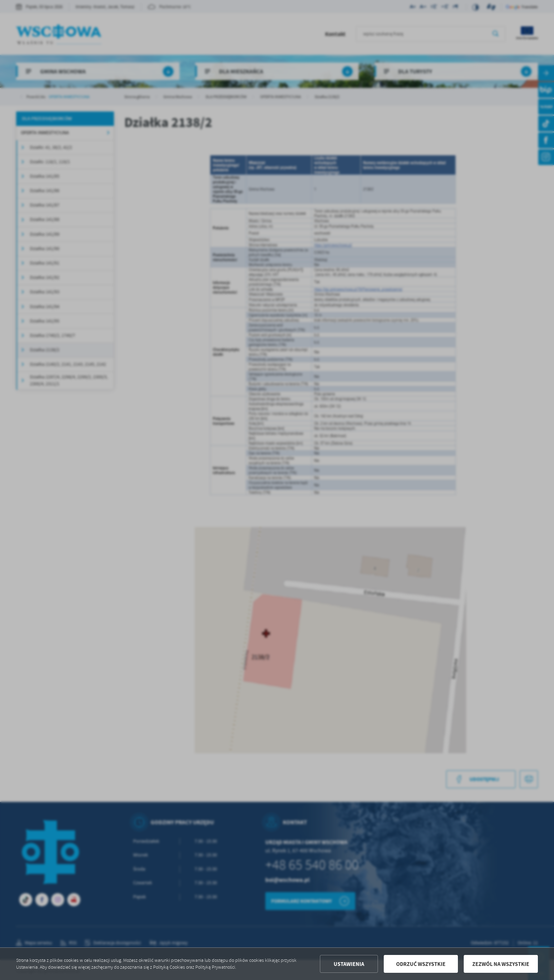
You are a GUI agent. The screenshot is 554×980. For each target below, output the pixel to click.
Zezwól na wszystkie (501, 964)
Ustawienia (349, 964)
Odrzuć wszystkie (421, 964)
